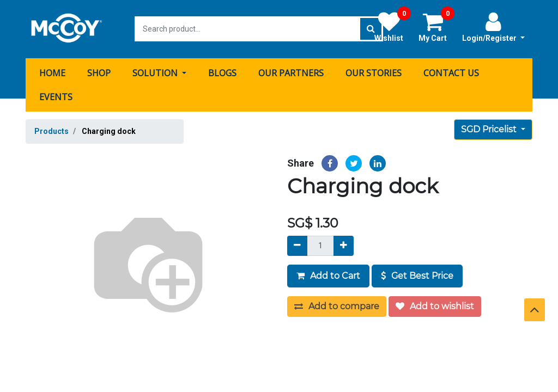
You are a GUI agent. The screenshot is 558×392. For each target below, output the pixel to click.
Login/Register (493, 27)
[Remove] (297, 245)
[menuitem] (52, 72)
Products (51, 131)
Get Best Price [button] (417, 275)
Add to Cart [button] (328, 275)
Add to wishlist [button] (435, 306)
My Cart (436, 27)
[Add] (344, 245)
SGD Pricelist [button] (490, 129)
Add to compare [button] (337, 306)
